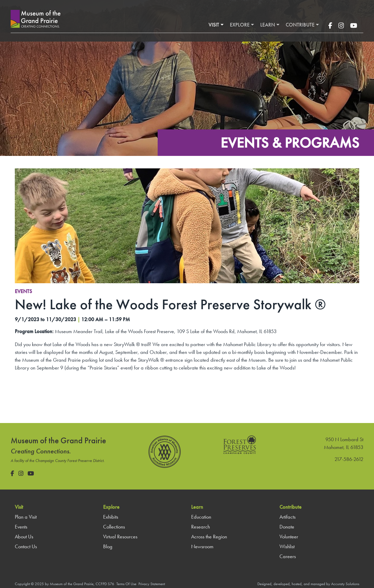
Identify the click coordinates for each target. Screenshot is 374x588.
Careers (288, 556)
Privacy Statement (152, 584)
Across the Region (209, 537)
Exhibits (111, 517)
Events (23, 291)
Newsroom (202, 546)
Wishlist (287, 546)
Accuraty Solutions (345, 584)
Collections (114, 527)
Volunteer (289, 537)
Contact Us (26, 546)
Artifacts (288, 517)
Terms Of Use (126, 584)
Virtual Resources (120, 537)
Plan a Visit (26, 517)
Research (201, 527)
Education (201, 517)
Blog (108, 546)
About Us (24, 537)
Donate (287, 527)
